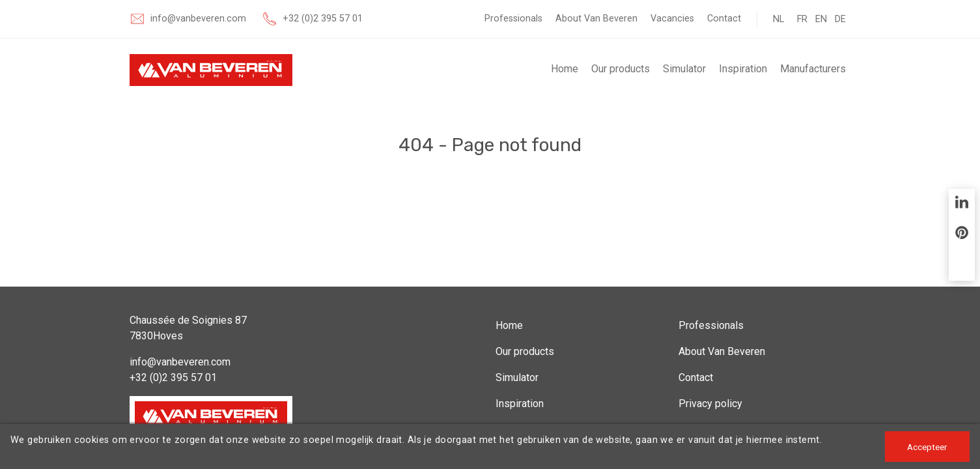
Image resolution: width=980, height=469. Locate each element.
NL (778, 19)
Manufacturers (813, 69)
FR (802, 19)
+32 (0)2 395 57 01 (323, 19)
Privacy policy (710, 404)
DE (840, 19)
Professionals (513, 19)
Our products (621, 69)
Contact (724, 19)
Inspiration (743, 69)
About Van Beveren (596, 19)
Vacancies (672, 19)
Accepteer (927, 447)
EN (821, 19)
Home (565, 69)
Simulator (684, 69)
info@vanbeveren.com (198, 19)
